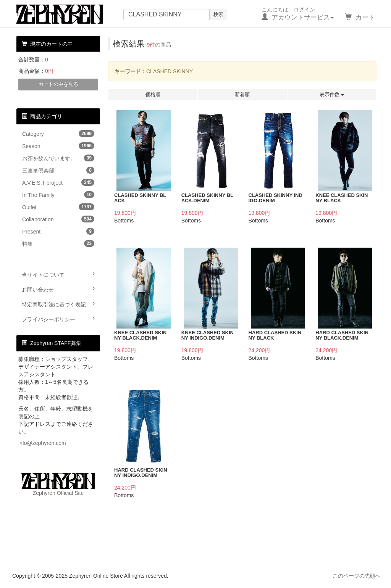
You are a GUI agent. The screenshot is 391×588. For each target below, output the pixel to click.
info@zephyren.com (42, 443)
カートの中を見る (58, 84)
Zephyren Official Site (58, 485)
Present (58, 231)
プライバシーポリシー (58, 319)
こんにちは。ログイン (298, 14)
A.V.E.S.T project (58, 182)
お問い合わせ (58, 289)
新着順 (242, 94)
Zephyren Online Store (67, 14)
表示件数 (332, 94)
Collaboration (58, 219)
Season (58, 146)
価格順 (153, 94)
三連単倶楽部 (58, 170)
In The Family (58, 195)
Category (58, 134)
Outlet (58, 207)
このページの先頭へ (357, 576)
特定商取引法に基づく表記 (58, 304)
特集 (58, 243)
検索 (218, 14)
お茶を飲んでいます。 (58, 158)
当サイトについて (58, 274)
